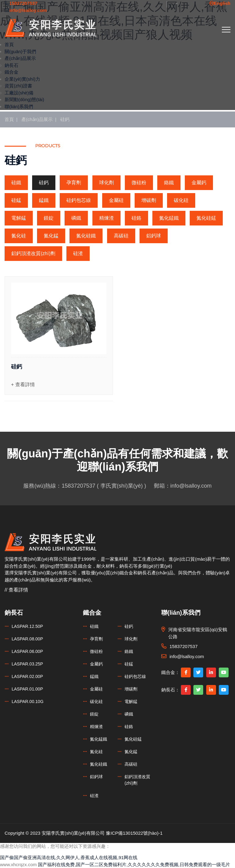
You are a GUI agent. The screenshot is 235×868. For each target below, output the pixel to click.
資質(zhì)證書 (18, 86)
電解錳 (19, 218)
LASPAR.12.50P (27, 626)
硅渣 (78, 253)
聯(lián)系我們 (19, 106)
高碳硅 (121, 236)
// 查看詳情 (16, 590)
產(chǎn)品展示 (20, 58)
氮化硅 (19, 236)
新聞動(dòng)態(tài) (24, 99)
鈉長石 (11, 65)
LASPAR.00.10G (28, 701)
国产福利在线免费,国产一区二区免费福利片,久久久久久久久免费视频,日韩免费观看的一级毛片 (134, 864)
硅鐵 (16, 183)
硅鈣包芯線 (79, 200)
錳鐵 (44, 200)
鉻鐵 (169, 183)
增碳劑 (149, 200)
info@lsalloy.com (191, 486)
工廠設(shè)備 (19, 93)
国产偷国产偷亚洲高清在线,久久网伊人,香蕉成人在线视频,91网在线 (69, 857)
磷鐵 (76, 218)
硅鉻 (136, 218)
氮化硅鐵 (86, 236)
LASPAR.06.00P (27, 651)
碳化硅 (181, 200)
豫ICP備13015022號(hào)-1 (134, 833)
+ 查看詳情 (23, 385)
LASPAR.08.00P (27, 639)
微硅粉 (139, 183)
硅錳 (16, 200)
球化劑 (106, 183)
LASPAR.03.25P (27, 664)
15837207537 (78, 486)
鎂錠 (49, 218)
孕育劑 (74, 183)
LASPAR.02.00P (27, 676)
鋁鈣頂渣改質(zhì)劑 (33, 253)
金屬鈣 (199, 183)
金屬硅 (116, 200)
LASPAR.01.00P (27, 689)
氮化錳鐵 (169, 218)
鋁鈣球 (154, 236)
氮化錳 (51, 236)
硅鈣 (65, 119)
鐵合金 (11, 72)
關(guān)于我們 (20, 51)
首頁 (9, 44)
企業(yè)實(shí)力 (22, 79)
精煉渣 (106, 218)
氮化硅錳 (206, 218)
